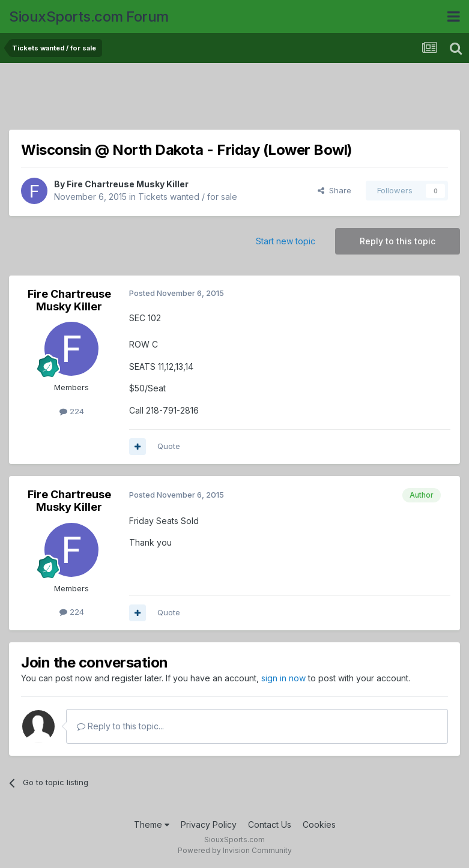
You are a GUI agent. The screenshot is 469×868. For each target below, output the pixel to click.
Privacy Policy (209, 824)
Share (334, 190)
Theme (152, 824)
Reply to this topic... (120, 726)
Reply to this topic (398, 241)
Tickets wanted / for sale (188, 197)
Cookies (319, 824)
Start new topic (286, 241)
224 (72, 411)
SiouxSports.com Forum (89, 17)
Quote (169, 446)
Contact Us (270, 824)
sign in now (283, 678)
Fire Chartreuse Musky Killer (128, 184)
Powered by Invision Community (235, 850)
